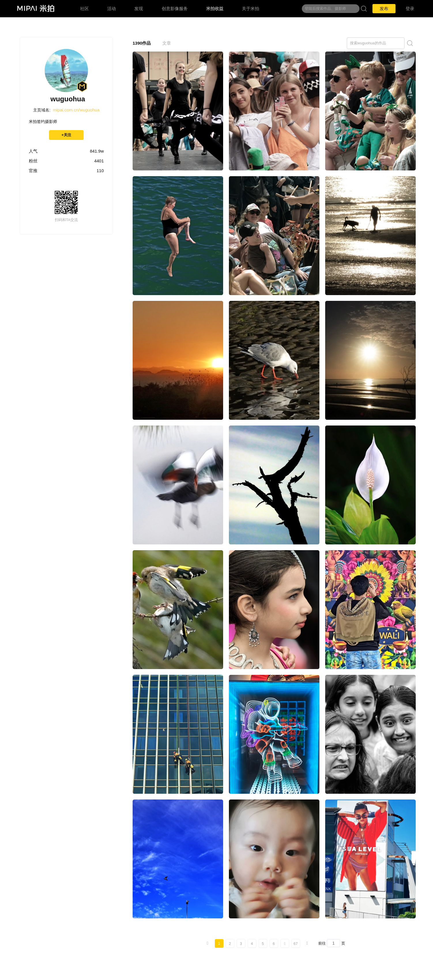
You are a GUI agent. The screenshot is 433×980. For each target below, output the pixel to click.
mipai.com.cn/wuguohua (76, 110)
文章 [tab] (167, 43)
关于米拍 (251, 8)
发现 (139, 8)
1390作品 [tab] (142, 43)
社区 (84, 8)
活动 (112, 8)
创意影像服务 (175, 8)
